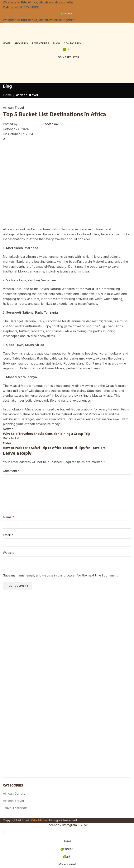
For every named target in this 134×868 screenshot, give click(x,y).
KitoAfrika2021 (53, 124)
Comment (11, 471)
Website (9, 553)
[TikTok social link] (83, 825)
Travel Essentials (15, 808)
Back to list (11, 438)
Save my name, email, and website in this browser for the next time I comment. (61, 575)
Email (8, 535)
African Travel (27, 95)
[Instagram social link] (70, 825)
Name (9, 517)
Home (7, 95)
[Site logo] (33, 31)
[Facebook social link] (54, 825)
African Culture (14, 793)
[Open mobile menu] (67, 79)
